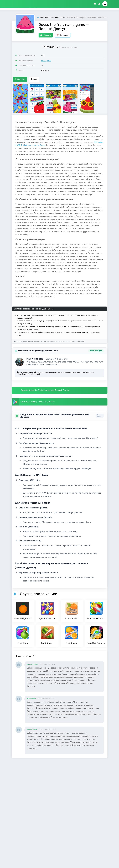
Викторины (46, 61)
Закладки (63, 35)
